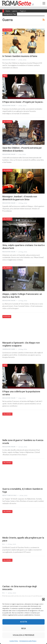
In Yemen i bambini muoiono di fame (20, 56)
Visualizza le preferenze (24, 635)
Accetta (24, 622)
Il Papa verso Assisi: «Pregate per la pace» (23, 102)
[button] (43, 599)
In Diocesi (7, 317)
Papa (5, 76)
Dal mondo (7, 30)
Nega (24, 628)
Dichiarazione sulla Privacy (28, 641)
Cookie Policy (14, 641)
